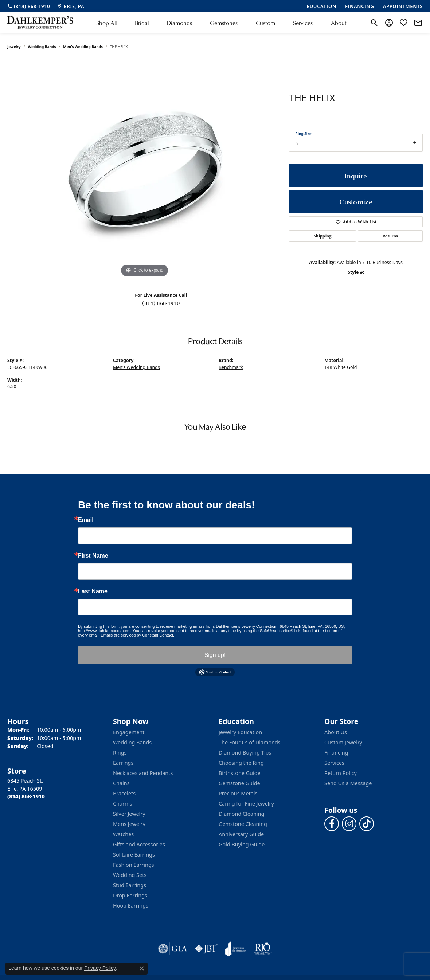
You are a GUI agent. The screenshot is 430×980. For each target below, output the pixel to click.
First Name (93, 556)
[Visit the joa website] (236, 949)
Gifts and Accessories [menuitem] (139, 844)
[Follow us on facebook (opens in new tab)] (332, 824)
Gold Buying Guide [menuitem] (242, 844)
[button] (374, 23)
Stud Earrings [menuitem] (130, 885)
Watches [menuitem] (123, 834)
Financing (336, 753)
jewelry (14, 47)
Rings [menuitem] (120, 753)
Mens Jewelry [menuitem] (129, 824)
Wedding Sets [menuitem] (130, 875)
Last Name (93, 591)
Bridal (142, 23)
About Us (336, 732)
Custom (265, 23)
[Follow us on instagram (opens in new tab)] (349, 824)
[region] (145, 170)
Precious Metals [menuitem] (238, 793)
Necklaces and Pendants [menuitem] (143, 773)
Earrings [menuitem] (123, 763)
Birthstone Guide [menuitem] (240, 773)
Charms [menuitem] (122, 804)
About (339, 23)
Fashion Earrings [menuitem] (134, 865)
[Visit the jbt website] (206, 949)
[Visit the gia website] (173, 949)
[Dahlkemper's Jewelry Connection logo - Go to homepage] (40, 23)
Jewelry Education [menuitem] (240, 732)
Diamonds (179, 23)
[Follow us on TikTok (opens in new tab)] (367, 824)
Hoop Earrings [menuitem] (131, 906)
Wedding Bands (42, 47)
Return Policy (341, 773)
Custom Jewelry (343, 742)
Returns (390, 236)
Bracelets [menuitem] (124, 793)
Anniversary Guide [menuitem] (241, 834)
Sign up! (215, 655)
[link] (29, 6)
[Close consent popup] (142, 968)
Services (303, 23)
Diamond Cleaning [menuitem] (241, 814)
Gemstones (224, 23)
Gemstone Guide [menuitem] (239, 783)
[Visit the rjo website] (263, 949)
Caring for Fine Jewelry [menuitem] (246, 804)
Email (86, 520)
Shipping (323, 236)
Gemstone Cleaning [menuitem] (243, 824)
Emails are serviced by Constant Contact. (137, 635)
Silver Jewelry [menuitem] (129, 814)
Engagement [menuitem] (129, 732)
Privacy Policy (100, 968)
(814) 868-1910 (161, 303)
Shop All (106, 23)
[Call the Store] (26, 796)
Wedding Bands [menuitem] (132, 742)
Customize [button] (356, 202)
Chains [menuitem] (121, 783)
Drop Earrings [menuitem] (130, 895)
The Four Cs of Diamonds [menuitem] (250, 742)
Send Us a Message (348, 783)
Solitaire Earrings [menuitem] (134, 855)
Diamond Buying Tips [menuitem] (245, 753)
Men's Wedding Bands (83, 47)
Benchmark (231, 367)
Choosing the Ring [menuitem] (241, 763)
